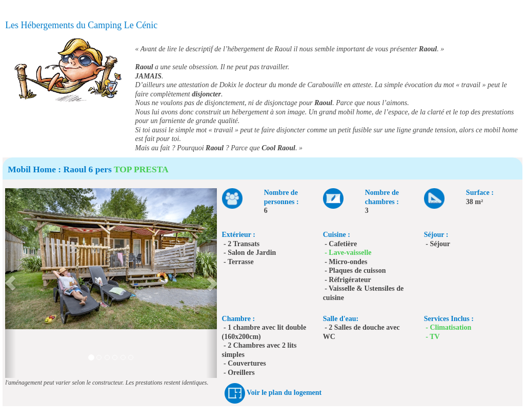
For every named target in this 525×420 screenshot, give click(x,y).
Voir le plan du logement (284, 393)
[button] (11, 283)
